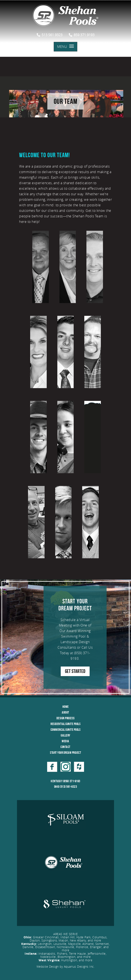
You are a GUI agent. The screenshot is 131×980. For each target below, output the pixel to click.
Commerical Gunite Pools (66, 730)
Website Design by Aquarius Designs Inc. (66, 966)
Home (66, 707)
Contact (65, 747)
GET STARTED (75, 671)
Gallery (65, 735)
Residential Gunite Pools (65, 724)
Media (65, 741)
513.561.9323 (50, 35)
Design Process (66, 718)
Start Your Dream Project (65, 753)
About (65, 712)
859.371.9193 (82, 35)
